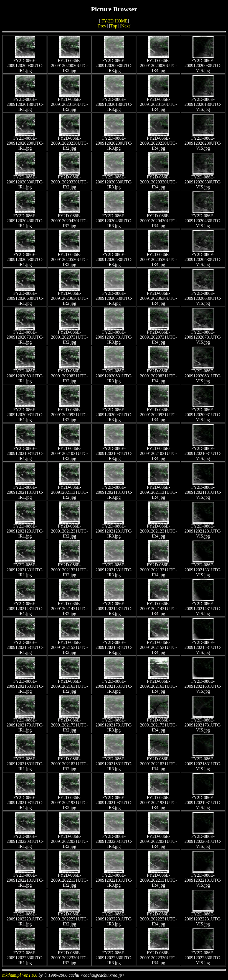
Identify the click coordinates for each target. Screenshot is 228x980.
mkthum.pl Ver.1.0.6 (20, 975)
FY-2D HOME (114, 21)
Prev (102, 26)
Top (114, 26)
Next (126, 26)
